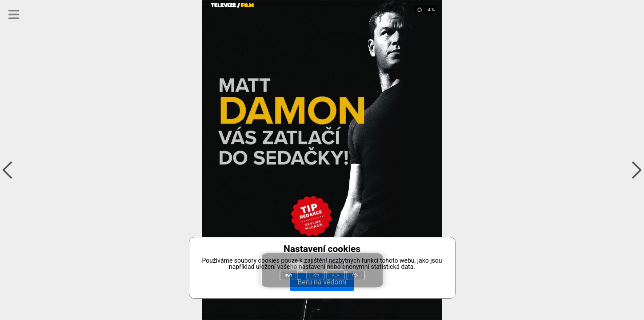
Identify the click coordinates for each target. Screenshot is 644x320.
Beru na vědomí (322, 282)
